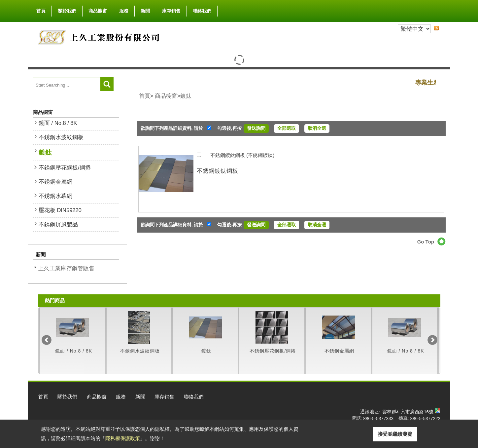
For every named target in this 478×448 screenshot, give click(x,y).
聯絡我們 (202, 11)
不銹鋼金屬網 (55, 182)
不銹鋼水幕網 (55, 196)
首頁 (41, 11)
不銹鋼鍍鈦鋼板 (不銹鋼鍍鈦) (242, 155)
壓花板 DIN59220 (60, 210)
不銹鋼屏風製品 (58, 224)
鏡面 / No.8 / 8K (58, 123)
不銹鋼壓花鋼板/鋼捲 (65, 168)
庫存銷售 (171, 11)
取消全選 (317, 128)
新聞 (145, 11)
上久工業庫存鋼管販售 (66, 268)
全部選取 (287, 128)
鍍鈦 (45, 152)
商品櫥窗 (98, 10)
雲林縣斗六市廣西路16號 (408, 412)
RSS (436, 28)
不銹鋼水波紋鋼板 (61, 137)
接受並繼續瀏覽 (395, 434)
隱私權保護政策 (123, 438)
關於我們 (67, 10)
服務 (124, 11)
